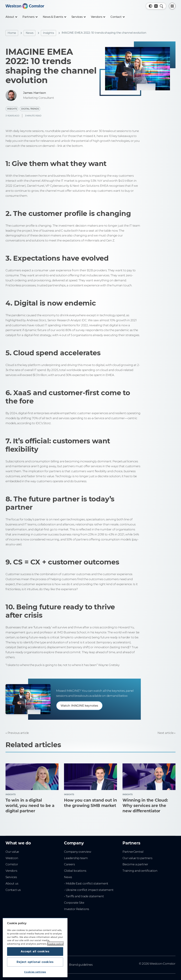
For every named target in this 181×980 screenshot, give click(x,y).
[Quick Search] (162, 6)
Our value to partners (137, 858)
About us (12, 883)
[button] (150, 6)
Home (12, 33)
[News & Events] (54, 17)
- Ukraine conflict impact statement (89, 890)
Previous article (18, 733)
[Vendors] (98, 17)
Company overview (78, 852)
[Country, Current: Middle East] (156, 6)
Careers (69, 864)
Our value (12, 852)
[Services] (78, 17)
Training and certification (140, 871)
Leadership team (76, 858)
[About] (11, 17)
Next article (165, 733)
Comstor (12, 864)
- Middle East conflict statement (86, 883)
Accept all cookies (35, 951)
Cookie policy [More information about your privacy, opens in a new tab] (55, 944)
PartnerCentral (133, 852)
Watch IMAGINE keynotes (79, 706)
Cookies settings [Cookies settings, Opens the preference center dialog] (35, 972)
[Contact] (117, 17)
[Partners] (30, 17)
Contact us (13, 890)
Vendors (11, 871)
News (30, 33)
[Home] (25, 6)
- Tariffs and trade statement (84, 896)
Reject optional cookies (35, 962)
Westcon (12, 858)
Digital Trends (30, 109)
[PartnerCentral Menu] (172, 6)
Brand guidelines (81, 965)
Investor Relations (77, 909)
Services (11, 877)
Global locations (75, 871)
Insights (48, 33)
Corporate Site (74, 903)
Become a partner (135, 864)
